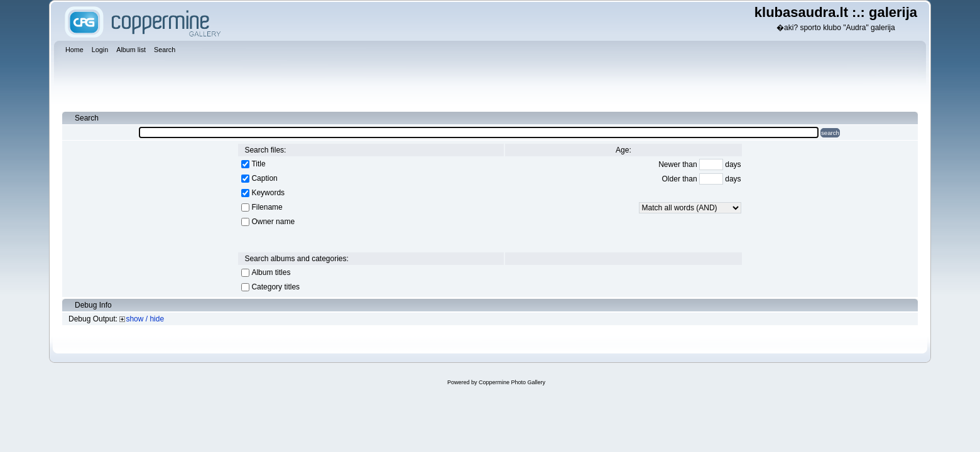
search (830, 133)
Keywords (268, 193)
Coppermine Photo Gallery (512, 382)
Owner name (273, 222)
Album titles (271, 272)
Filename (267, 207)
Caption (264, 178)
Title (258, 164)
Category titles (275, 287)
